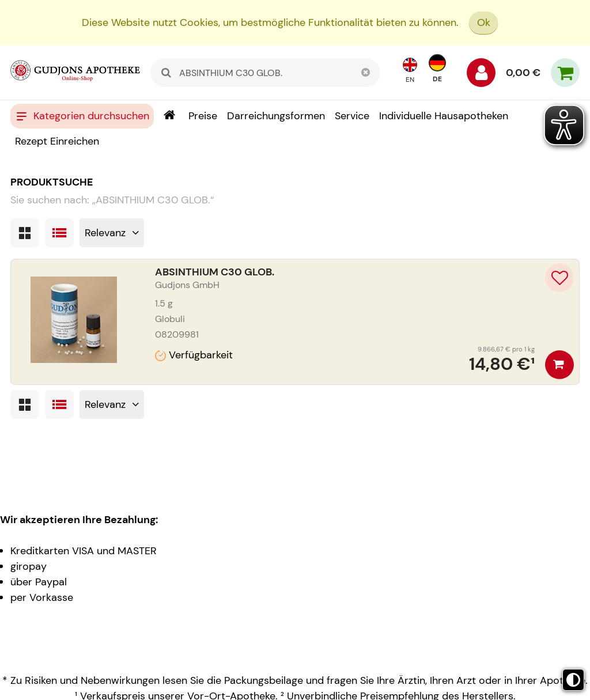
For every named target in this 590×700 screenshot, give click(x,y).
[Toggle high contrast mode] (573, 680)
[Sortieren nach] (112, 233)
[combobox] (265, 73)
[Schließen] (366, 73)
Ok (484, 22)
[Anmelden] (481, 75)
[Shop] (169, 116)
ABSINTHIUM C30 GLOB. (215, 272)
